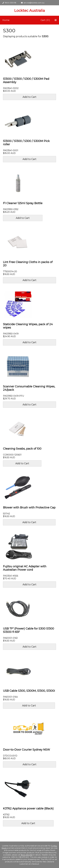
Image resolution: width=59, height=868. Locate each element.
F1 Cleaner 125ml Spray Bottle (23, 203)
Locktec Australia (29, 11)
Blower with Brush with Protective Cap (29, 508)
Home (6, 20)
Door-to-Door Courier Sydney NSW (26, 750)
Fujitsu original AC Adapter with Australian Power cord (25, 568)
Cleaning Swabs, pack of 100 (22, 449)
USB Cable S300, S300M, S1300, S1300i (29, 691)
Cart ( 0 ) (45, 20)
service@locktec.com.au (33, 3)
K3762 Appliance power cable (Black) (28, 809)
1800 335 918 (9, 3)
